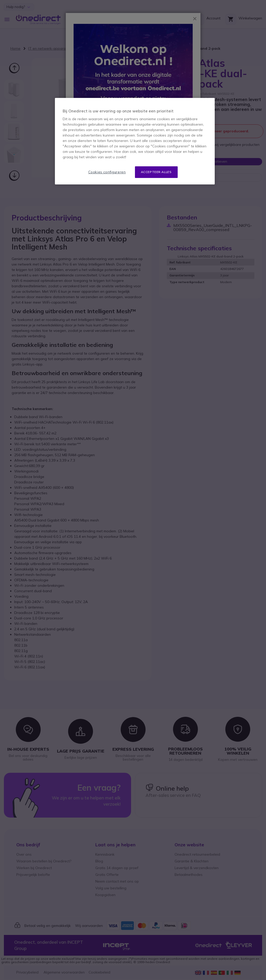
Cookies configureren (107, 172)
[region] (135, 141)
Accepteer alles (156, 172)
